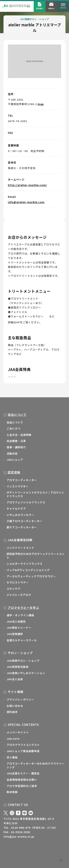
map (41, 104)
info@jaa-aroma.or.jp (19, 836)
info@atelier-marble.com (26, 202)
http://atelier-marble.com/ (27, 185)
